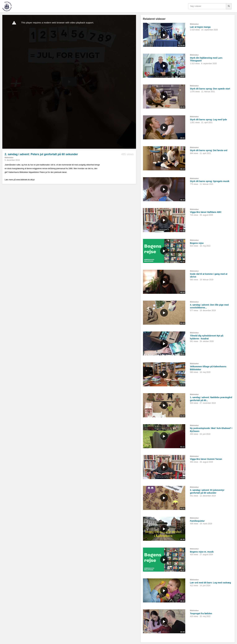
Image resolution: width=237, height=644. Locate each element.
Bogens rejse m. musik (202, 552)
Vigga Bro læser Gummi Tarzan (206, 459)
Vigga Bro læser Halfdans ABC (206, 212)
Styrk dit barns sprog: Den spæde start (210, 89)
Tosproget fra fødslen (201, 613)
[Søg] (229, 6)
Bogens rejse (197, 243)
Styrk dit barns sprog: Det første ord (209, 150)
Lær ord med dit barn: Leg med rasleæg (210, 583)
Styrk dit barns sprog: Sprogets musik (210, 181)
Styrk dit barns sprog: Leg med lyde (208, 120)
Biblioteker (9, 158)
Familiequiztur (197, 521)
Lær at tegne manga (200, 27)
